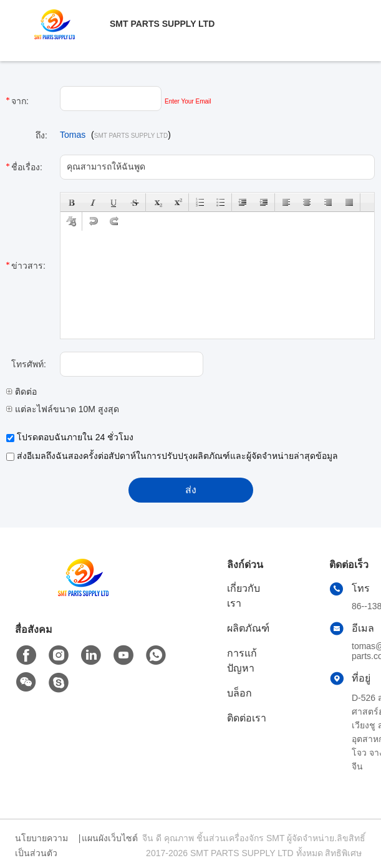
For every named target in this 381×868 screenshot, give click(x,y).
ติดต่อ (22, 392)
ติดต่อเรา (247, 718)
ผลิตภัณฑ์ (248, 628)
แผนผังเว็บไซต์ (110, 838)
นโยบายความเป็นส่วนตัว (41, 846)
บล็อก (239, 693)
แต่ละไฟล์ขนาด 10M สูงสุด (63, 409)
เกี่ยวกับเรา (244, 596)
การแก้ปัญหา (242, 661)
